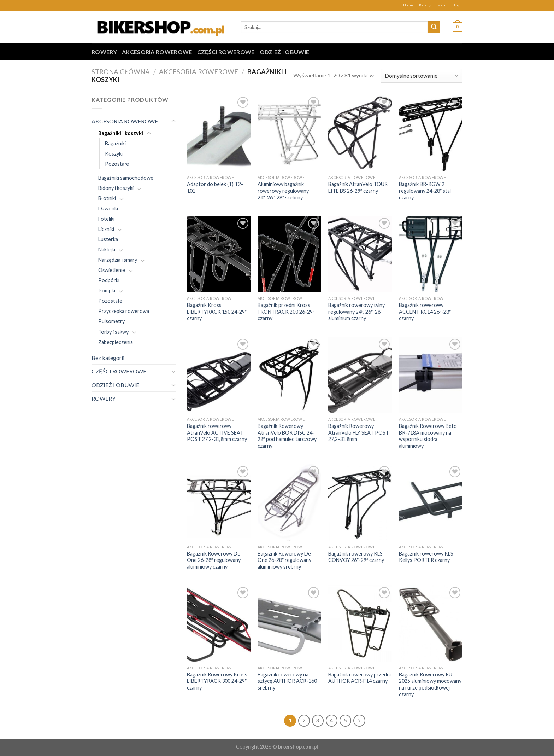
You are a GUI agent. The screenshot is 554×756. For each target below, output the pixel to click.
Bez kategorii (108, 358)
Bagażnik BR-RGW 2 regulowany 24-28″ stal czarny (425, 191)
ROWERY (104, 52)
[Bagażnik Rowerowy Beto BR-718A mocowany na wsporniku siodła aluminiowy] (431, 375)
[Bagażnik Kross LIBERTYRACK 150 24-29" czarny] (219, 254)
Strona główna (121, 72)
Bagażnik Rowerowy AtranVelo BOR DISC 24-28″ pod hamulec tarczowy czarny (287, 436)
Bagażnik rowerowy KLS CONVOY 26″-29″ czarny (356, 557)
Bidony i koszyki (116, 188)
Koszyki (114, 154)
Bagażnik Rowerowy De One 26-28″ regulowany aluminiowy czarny (214, 560)
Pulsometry (111, 321)
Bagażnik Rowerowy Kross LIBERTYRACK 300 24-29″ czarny (217, 681)
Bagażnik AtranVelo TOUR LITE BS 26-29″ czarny (358, 187)
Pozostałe (117, 164)
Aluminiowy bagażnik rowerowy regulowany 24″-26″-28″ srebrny (283, 191)
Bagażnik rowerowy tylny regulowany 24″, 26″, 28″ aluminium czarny (356, 312)
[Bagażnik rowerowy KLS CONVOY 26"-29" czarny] (360, 502)
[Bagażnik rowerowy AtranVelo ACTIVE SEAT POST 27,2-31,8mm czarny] (219, 375)
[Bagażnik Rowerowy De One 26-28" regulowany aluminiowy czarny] (219, 502)
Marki (442, 5)
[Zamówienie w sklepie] (422, 76)
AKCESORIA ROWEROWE (157, 52)
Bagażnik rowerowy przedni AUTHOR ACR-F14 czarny (359, 678)
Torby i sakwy (113, 332)
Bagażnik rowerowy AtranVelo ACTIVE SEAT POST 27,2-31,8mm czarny (217, 432)
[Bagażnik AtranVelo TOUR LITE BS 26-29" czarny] (360, 133)
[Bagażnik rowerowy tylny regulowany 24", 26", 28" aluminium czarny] (360, 254)
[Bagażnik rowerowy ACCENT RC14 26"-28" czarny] (431, 254)
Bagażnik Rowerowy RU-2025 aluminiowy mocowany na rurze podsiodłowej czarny (430, 684)
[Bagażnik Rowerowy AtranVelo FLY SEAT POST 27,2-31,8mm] (360, 375)
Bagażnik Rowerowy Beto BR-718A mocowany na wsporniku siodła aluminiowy (428, 436)
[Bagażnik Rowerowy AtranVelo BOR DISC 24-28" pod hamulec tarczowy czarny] (289, 375)
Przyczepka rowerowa (124, 311)
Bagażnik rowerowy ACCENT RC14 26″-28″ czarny (425, 312)
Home (408, 5)
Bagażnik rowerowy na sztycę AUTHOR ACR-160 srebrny (287, 681)
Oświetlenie (112, 270)
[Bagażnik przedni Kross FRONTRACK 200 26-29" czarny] (289, 254)
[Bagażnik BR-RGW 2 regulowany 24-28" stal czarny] (431, 133)
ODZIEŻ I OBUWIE (285, 52)
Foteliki (106, 219)
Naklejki (107, 249)
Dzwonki (108, 208)
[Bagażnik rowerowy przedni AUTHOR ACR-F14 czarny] (360, 623)
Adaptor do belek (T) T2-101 (215, 187)
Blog (456, 5)
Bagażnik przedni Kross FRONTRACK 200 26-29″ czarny (286, 312)
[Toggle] (173, 121)
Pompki (107, 290)
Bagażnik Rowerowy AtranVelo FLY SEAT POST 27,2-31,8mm (359, 432)
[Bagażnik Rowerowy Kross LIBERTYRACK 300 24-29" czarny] (219, 623)
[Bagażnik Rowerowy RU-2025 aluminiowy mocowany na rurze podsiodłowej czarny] (431, 623)
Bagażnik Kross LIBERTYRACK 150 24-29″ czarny (217, 312)
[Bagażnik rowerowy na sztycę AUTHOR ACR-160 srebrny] (289, 623)
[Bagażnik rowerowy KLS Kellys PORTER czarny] (431, 502)
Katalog (425, 5)
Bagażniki (115, 143)
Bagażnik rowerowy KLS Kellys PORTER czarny (426, 557)
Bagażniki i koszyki (121, 133)
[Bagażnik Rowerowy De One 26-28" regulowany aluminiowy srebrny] (289, 502)
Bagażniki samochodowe (126, 178)
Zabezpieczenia (116, 342)
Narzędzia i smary (118, 260)
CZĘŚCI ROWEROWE (226, 52)
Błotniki (107, 198)
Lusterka (108, 239)
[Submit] (434, 27)
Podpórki (109, 280)
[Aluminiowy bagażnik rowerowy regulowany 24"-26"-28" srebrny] (289, 133)
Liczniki (106, 229)
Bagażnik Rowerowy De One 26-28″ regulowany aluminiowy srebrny (284, 560)
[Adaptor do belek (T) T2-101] (219, 133)
